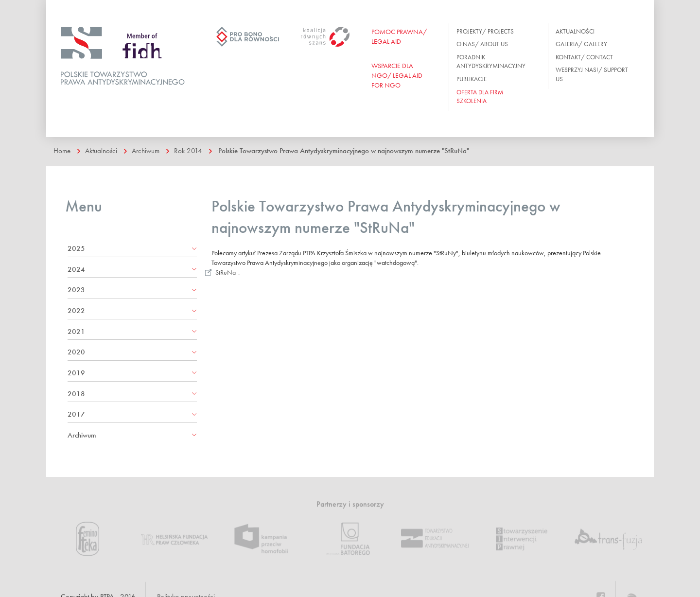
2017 (76, 414)
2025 (76, 248)
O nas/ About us (482, 44)
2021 (76, 332)
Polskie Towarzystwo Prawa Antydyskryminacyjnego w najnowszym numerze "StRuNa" (344, 151)
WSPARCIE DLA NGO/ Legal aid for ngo (397, 75)
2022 (76, 311)
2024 (76, 269)
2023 (76, 290)
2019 (76, 373)
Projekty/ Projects (485, 31)
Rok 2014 (188, 151)
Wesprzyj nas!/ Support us (592, 74)
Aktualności (575, 31)
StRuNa (226, 272)
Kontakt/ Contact (584, 57)
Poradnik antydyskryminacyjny (491, 62)
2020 (76, 352)
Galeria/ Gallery (581, 44)
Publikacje (472, 79)
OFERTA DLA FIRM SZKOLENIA (480, 97)
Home (62, 151)
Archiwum (146, 151)
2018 (76, 394)
